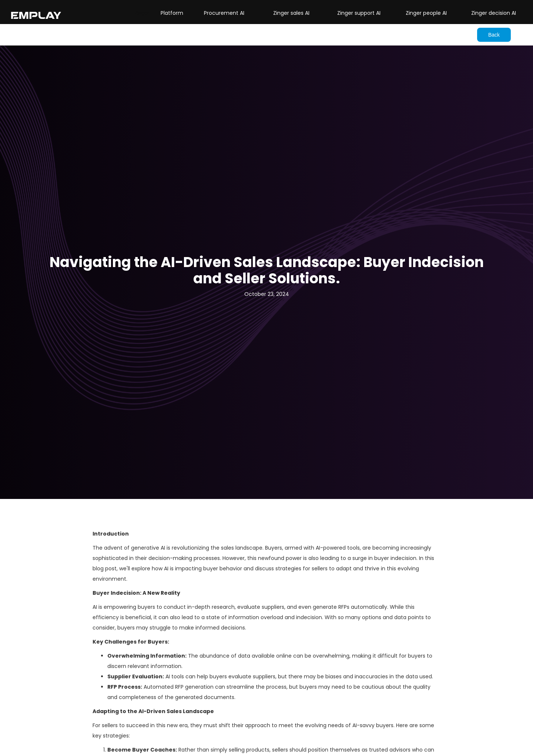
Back (494, 35)
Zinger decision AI (494, 13)
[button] (142, 13)
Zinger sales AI (291, 13)
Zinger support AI (359, 13)
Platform (172, 13)
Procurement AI (224, 13)
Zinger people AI (426, 13)
